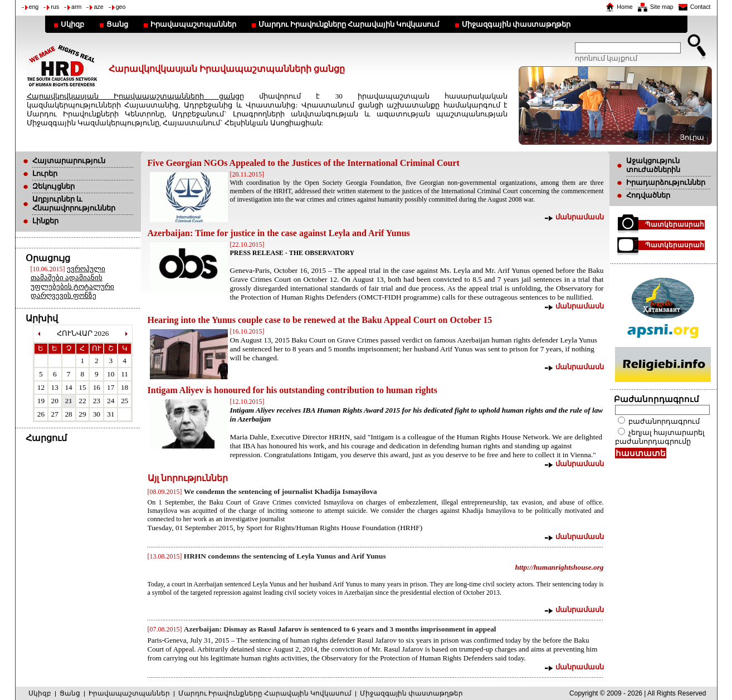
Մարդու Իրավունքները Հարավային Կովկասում (349, 24)
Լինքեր (45, 221)
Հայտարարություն (69, 161)
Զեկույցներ (53, 186)
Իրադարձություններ (666, 182)
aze (98, 7)
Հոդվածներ (648, 195)
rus (55, 7)
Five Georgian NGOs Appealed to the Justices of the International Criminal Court (304, 163)
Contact (701, 7)
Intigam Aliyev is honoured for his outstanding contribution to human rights (292, 390)
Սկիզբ (72, 24)
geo (121, 7)
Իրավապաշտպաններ (193, 24)
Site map (662, 7)
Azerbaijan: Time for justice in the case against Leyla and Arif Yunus (279, 233)
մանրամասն (580, 217)
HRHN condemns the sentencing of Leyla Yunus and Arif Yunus (285, 556)
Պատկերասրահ (675, 224)
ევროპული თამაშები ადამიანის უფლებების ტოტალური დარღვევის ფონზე (72, 282)
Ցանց (117, 24)
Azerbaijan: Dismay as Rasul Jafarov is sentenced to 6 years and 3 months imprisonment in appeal (340, 629)
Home (624, 7)
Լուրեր (45, 173)
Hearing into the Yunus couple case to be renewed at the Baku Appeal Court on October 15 (320, 320)
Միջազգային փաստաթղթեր (516, 24)
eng (34, 7)
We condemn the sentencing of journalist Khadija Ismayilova (280, 491)
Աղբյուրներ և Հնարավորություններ (74, 204)
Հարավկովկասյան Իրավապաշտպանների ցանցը (135, 96)
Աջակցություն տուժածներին (653, 165)
